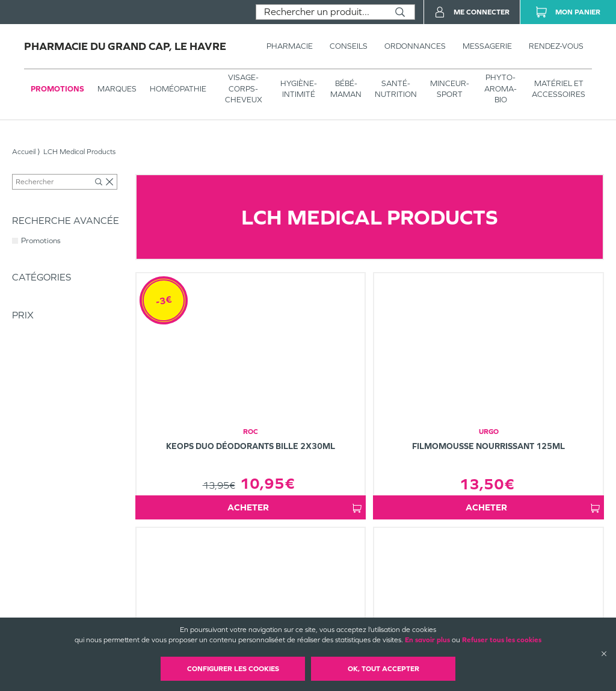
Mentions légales (355, 606)
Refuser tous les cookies (502, 640)
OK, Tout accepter (383, 669)
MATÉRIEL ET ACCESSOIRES (559, 89)
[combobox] (321, 12)
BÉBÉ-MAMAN (346, 89)
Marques (117, 89)
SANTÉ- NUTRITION (396, 89)
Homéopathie (178, 89)
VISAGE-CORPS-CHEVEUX (244, 88)
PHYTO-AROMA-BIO (500, 88)
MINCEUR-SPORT (450, 89)
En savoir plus (427, 640)
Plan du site (346, 616)
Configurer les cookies (233, 669)
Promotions (57, 89)
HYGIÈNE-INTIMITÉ (299, 89)
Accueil (24, 152)
